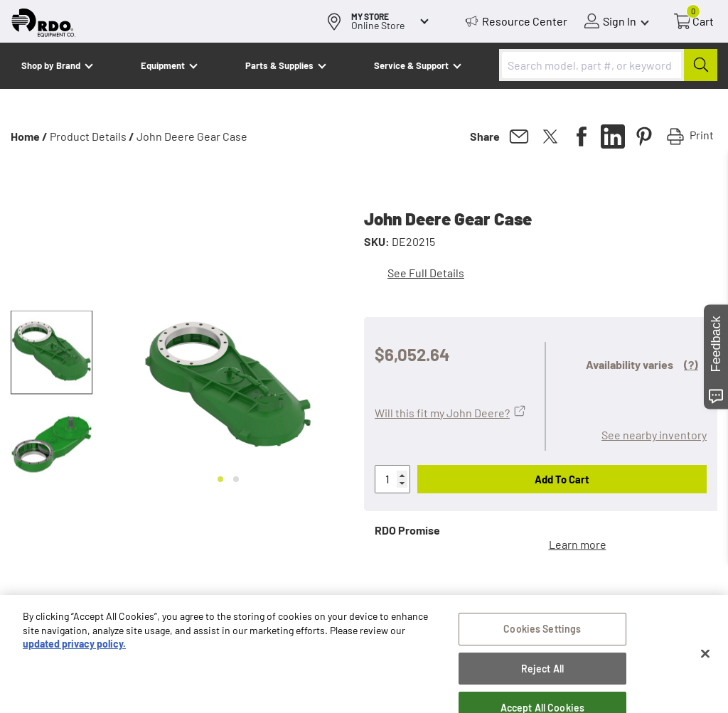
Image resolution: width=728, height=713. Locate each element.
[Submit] (701, 65)
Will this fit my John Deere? (442, 413)
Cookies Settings (542, 680)
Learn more (578, 544)
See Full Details (426, 273)
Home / (29, 136)
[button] (52, 353)
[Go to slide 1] (220, 479)
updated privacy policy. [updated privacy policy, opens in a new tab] (74, 695)
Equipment (163, 65)
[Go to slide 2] (236, 479)
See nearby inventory (654, 435)
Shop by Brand (51, 65)
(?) (691, 364)
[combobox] (608, 65)
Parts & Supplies (279, 65)
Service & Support (411, 65)
